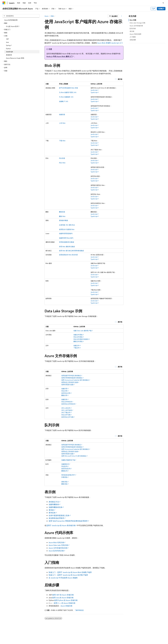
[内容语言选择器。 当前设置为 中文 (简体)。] (8, 629)
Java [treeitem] (7, 42)
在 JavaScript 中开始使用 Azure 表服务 (63, 578)
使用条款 (142, 634)
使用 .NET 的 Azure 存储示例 (63, 595)
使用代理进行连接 (67, 385)
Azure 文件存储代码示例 (58, 548)
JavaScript (94, 90)
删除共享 (64, 395)
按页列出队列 (66, 469)
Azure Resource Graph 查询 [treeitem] (15, 58)
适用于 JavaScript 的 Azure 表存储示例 (61, 525)
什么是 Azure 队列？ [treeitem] (13, 26)
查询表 (51, 510)
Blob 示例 (133, 20)
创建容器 (62, 114)
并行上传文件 (66, 408)
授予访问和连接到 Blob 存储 (68, 88)
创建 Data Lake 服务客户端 (82, 331)
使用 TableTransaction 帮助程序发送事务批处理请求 (68, 521)
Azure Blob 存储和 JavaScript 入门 (110, 43)
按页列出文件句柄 (67, 417)
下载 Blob (62, 141)
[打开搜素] (163, 3)
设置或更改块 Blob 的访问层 (68, 255)
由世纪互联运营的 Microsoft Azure (70, 634)
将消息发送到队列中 (68, 475)
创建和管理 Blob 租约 (66, 238)
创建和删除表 (54, 504)
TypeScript (94, 92)
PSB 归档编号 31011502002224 (37, 634)
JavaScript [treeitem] (9, 52)
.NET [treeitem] (7, 39)
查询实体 (52, 513)
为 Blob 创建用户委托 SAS (68, 92)
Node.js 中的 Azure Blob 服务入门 (59, 56)
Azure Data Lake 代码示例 (58, 545)
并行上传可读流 (67, 410)
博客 (106, 634)
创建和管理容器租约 (66, 233)
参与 (113, 634)
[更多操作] (122, 16)
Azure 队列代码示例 (56, 551)
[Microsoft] (4, 3)
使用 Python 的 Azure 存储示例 (66, 600)
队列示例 (133, 28)
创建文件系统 (78, 335)
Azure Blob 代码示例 (56, 542)
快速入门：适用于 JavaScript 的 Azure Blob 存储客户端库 (70, 572)
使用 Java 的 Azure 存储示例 (63, 598)
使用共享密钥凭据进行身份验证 (72, 378)
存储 (52, 16)
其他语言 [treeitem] (9, 55)
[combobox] (21, 16)
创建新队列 (65, 464)
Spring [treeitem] (8, 45)
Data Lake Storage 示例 (137, 23)
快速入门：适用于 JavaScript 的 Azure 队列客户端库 (68, 575)
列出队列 (64, 466)
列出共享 (64, 391)
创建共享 (64, 389)
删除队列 (64, 471)
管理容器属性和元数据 (67, 242)
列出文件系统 (78, 337)
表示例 (132, 31)
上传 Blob (62, 123)
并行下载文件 (66, 412)
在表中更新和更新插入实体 (59, 515)
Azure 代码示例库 (135, 34)
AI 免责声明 (89, 634)
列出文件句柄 (66, 415)
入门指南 (133, 37)
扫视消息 (64, 477)
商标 (149, 634)
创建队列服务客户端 (68, 460)
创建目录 (64, 399)
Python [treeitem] (8, 49)
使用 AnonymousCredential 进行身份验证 (75, 380)
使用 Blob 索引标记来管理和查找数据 (71, 251)
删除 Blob (62, 216)
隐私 (53, 634)
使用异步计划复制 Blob (67, 229)
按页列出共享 (66, 393)
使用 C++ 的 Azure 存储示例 (64, 603)
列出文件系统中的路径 (81, 339)
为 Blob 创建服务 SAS (66, 97)
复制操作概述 (64, 220)
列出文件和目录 (67, 402)
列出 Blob (62, 163)
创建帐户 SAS (64, 101)
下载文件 (76, 348)
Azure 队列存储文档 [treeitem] (11, 20)
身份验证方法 (54, 502)
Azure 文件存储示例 (136, 26)
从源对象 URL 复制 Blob (67, 225)
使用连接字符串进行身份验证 (71, 375)
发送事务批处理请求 (56, 518)
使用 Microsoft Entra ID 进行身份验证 (74, 456)
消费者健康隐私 (130, 634)
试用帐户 (161, 9)
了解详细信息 (79, 610)
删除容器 (62, 212)
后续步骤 (133, 40)
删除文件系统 (78, 341)
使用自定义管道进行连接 (70, 382)
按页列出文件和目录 (68, 404)
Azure (46, 16)
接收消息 (64, 482)
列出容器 (62, 158)
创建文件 (76, 345)
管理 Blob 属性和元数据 (67, 247)
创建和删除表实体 (55, 507)
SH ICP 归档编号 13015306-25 (13, 634)
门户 (153, 9)
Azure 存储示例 (66, 606)
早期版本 (99, 634)
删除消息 (64, 484)
